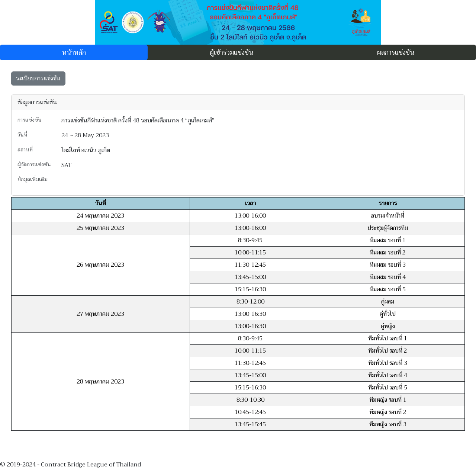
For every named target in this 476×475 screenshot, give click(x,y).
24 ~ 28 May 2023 (85, 135)
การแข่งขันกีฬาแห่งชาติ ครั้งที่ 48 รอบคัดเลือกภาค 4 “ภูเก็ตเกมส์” (138, 121)
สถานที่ (25, 150)
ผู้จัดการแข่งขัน (34, 165)
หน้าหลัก (74, 52)
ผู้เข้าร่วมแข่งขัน (231, 52)
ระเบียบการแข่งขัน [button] (38, 78)
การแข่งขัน (30, 120)
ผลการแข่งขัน (396, 52)
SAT (66, 165)
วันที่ (22, 135)
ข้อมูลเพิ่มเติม (33, 179)
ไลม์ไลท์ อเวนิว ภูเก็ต (86, 150)
